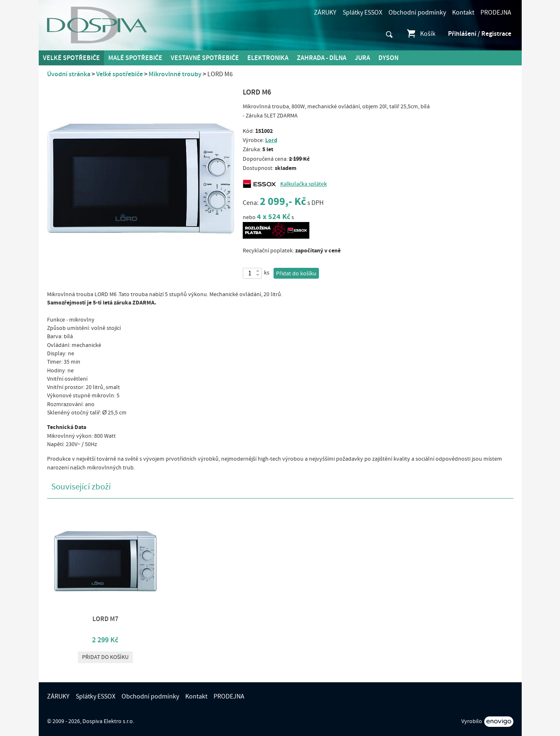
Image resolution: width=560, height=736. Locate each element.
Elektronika (268, 58)
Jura (362, 58)
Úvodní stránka (69, 74)
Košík (421, 34)
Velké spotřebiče (71, 58)
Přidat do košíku (296, 274)
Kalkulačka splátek (304, 184)
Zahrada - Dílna (322, 58)
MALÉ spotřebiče (135, 58)
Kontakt (463, 12)
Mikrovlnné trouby (175, 74)
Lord (271, 140)
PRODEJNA (496, 12)
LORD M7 (105, 619)
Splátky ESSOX (362, 12)
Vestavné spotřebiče (205, 58)
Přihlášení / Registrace (480, 34)
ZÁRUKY (325, 12)
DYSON (388, 58)
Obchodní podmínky (417, 12)
